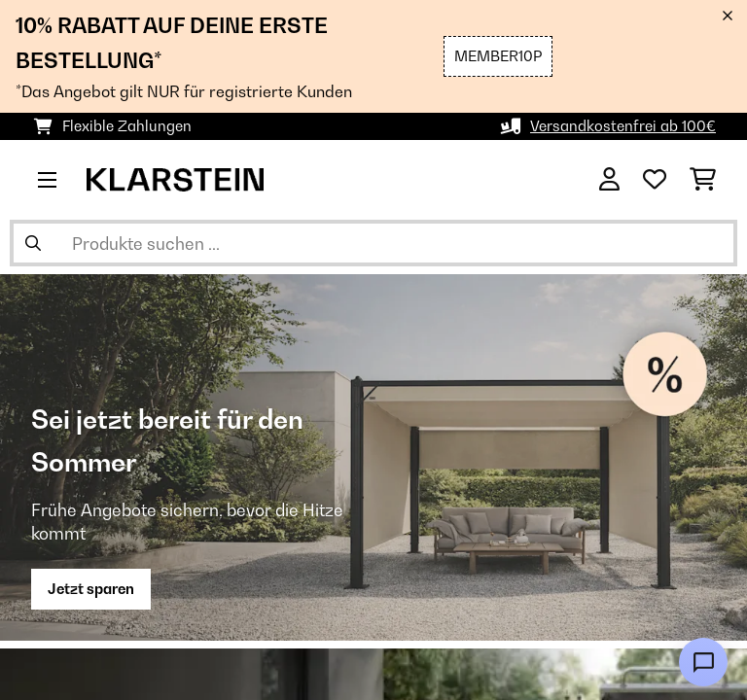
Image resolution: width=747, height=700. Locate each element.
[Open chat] (703, 662)
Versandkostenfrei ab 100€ (623, 126)
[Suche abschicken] (33, 243)
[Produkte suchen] (373, 243)
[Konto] (609, 180)
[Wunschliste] (655, 180)
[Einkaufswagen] (703, 180)
